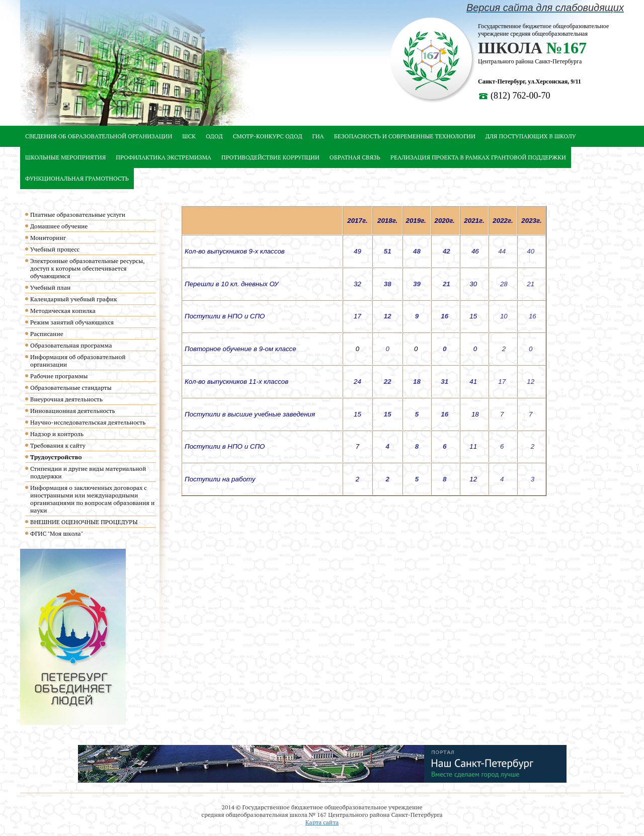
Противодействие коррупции (270, 157)
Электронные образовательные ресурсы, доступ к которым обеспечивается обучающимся (87, 268)
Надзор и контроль (57, 434)
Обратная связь (355, 157)
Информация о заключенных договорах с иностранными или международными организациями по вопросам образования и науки (92, 499)
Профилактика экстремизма (164, 157)
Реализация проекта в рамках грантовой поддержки (478, 157)
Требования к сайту (58, 445)
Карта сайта (322, 822)
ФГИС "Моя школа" (57, 533)
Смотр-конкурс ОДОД (268, 136)
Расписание (47, 334)
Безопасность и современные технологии (405, 136)
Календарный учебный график (73, 299)
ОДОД (214, 136)
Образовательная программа (71, 345)
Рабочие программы (59, 376)
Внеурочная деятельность (66, 399)
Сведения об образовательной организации (99, 136)
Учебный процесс (55, 249)
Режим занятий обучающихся (72, 322)
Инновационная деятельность (73, 411)
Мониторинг (48, 238)
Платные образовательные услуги (78, 215)
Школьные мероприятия (65, 157)
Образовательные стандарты (71, 388)
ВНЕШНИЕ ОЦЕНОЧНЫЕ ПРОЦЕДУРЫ (84, 522)
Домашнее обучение (59, 226)
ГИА (318, 136)
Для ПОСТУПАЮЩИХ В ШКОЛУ (531, 136)
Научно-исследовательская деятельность (88, 422)
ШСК (189, 136)
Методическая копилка (63, 311)
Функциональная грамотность (77, 178)
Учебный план (50, 287)
